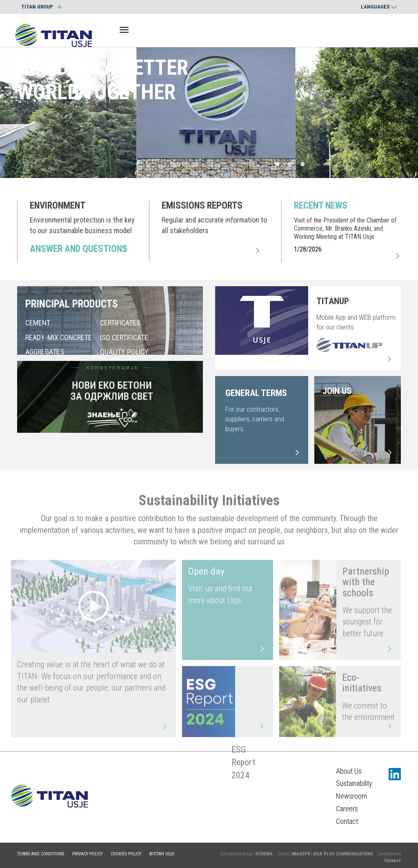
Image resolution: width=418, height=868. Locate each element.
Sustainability (354, 783)
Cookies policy (126, 854)
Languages (379, 7)
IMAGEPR (301, 854)
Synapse (392, 860)
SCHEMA (264, 854)
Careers (347, 809)
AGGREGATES (45, 352)
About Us (349, 771)
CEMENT (38, 323)
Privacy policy (87, 854)
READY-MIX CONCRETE (59, 337)
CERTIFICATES (120, 323)
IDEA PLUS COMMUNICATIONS (343, 854)
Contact (347, 821)
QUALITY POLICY (124, 352)
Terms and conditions (41, 854)
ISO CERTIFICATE (124, 337)
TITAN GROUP (41, 7)
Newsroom (351, 796)
